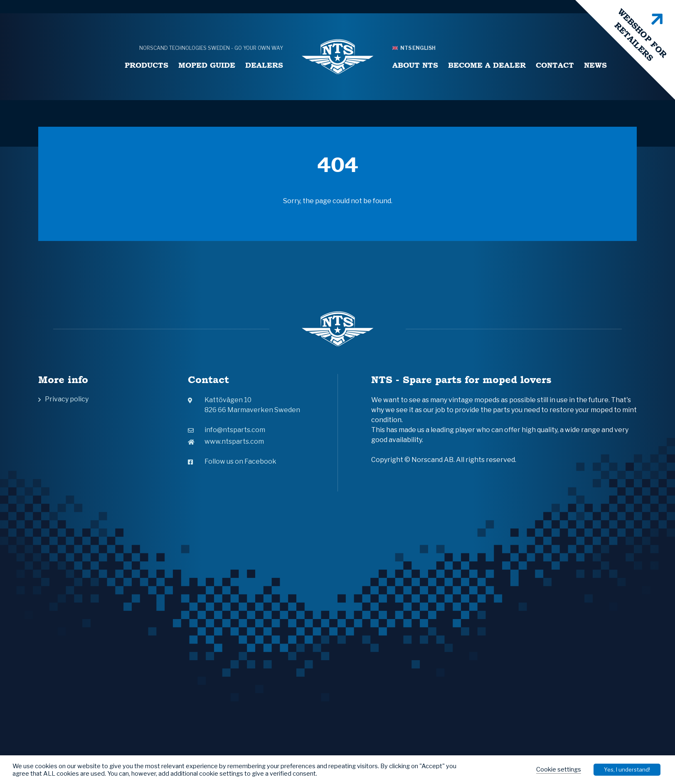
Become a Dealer (487, 65)
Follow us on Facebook (232, 461)
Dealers (264, 65)
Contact (555, 65)
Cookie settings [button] (559, 769)
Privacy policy (67, 399)
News (595, 65)
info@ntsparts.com (227, 430)
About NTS (415, 65)
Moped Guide (207, 65)
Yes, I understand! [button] (627, 769)
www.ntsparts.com (226, 441)
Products (147, 65)
